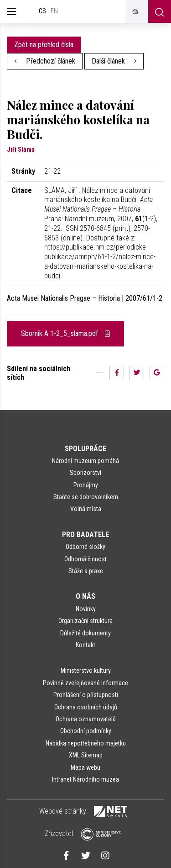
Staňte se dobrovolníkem (86, 497)
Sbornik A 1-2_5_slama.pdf (65, 333)
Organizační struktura (85, 621)
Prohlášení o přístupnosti (86, 695)
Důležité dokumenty (85, 633)
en (54, 11)
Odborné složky (85, 547)
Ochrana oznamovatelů (86, 719)
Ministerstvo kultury (86, 671)
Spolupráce (85, 449)
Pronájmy (86, 485)
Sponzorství (85, 473)
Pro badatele (85, 535)
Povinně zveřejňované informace (85, 683)
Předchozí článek (45, 61)
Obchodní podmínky (86, 731)
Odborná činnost (85, 559)
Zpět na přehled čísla (44, 45)
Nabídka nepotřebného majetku (86, 743)
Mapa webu (85, 767)
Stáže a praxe (86, 571)
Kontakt (85, 645)
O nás (85, 596)
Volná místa (86, 509)
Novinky (86, 609)
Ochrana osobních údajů (86, 707)
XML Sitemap (86, 755)
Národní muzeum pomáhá (85, 461)
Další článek (114, 61)
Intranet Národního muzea (85, 779)
